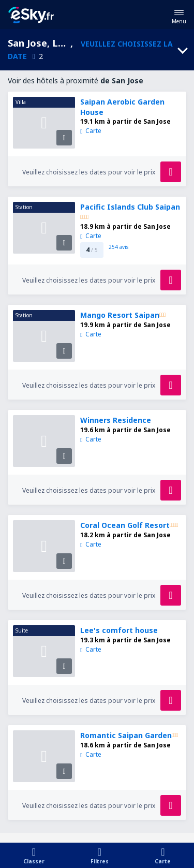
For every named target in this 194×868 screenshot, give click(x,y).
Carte (91, 131)
